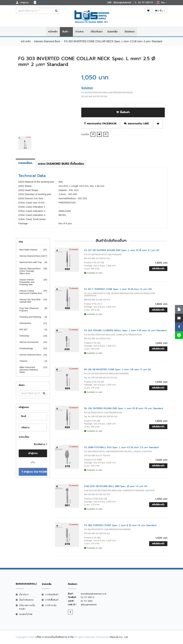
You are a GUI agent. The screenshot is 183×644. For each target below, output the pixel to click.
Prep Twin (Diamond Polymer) (31, 309)
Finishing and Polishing (31, 317)
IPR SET (31, 330)
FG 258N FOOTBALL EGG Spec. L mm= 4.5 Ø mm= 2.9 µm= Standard (121, 447)
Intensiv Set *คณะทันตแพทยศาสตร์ (31, 301)
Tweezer (31, 361)
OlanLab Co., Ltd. (119, 637)
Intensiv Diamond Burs (47, 42)
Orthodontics (31, 323)
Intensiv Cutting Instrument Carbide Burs (31, 292)
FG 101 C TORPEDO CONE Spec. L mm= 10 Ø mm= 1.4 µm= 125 (118, 289)
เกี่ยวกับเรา (97, 32)
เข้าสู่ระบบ (33, 453)
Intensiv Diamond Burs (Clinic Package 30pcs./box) (31, 271)
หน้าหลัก (53, 32)
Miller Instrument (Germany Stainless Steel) (31, 370)
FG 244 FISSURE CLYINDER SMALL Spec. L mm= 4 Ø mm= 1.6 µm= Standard (125, 331)
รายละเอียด (25, 163)
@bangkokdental (89, 605)
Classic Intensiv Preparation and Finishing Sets (31, 282)
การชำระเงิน (51, 605)
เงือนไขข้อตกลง (26, 600)
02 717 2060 (87, 601)
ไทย (161, 2)
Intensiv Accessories (31, 342)
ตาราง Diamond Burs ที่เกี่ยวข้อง (61, 164)
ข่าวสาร (79, 32)
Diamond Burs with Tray (31, 262)
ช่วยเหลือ (112, 32)
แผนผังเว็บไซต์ (26, 614)
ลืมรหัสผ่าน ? (40, 444)
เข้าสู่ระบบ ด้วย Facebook (34, 472)
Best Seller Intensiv (31, 250)
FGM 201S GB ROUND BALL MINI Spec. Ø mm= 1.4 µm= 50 (116, 486)
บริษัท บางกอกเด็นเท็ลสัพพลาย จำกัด (54, 637)
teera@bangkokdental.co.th (94, 594)
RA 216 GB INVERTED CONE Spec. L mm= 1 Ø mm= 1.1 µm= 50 (118, 370)
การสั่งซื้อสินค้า (52, 600)
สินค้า (65, 32)
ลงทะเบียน (24, 437)
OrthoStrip (31, 336)
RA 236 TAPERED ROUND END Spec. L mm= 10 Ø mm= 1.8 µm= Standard (124, 409)
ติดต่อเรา (130, 32)
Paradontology (31, 348)
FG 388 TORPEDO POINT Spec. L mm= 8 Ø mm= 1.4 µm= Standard (120, 525)
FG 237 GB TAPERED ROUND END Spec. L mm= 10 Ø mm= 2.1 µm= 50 (122, 250)
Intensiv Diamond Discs (31, 355)
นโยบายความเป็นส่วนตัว (27, 607)
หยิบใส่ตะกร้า (158, 269)
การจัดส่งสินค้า (52, 595)
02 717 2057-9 (88, 597)
